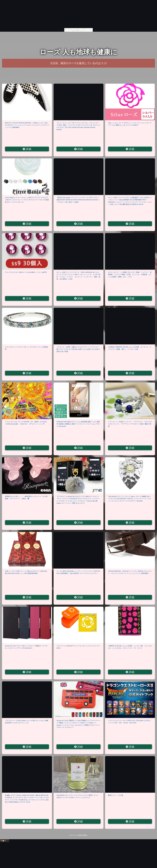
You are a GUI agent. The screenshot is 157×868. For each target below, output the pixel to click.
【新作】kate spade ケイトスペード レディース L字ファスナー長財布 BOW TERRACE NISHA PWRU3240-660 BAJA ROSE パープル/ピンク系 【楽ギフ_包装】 (78, 200)
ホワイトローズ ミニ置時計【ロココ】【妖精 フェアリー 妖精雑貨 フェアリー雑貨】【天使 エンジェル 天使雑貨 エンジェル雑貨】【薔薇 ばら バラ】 (130, 274)
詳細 (27, 149)
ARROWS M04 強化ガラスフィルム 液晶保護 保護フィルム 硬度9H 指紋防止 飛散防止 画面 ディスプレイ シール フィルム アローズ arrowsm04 (78, 424)
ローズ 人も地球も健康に (79, 52)
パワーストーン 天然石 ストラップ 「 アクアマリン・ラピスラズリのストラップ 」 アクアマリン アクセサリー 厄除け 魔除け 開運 (130, 424)
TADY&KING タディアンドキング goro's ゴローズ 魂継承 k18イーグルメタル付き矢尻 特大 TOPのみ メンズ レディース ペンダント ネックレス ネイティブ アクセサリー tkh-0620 (129, 499)
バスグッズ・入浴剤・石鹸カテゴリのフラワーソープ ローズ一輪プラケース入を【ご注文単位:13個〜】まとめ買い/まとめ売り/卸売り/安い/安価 (78, 349)
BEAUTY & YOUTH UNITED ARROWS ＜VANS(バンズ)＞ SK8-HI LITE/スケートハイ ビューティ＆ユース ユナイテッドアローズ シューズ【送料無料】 (27, 125)
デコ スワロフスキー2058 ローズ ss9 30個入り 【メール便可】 (26, 272)
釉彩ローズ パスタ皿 (116, 795)
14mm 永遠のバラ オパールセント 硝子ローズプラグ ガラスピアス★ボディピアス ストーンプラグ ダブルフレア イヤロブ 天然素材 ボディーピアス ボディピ (27, 200)
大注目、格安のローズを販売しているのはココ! (78, 63)
